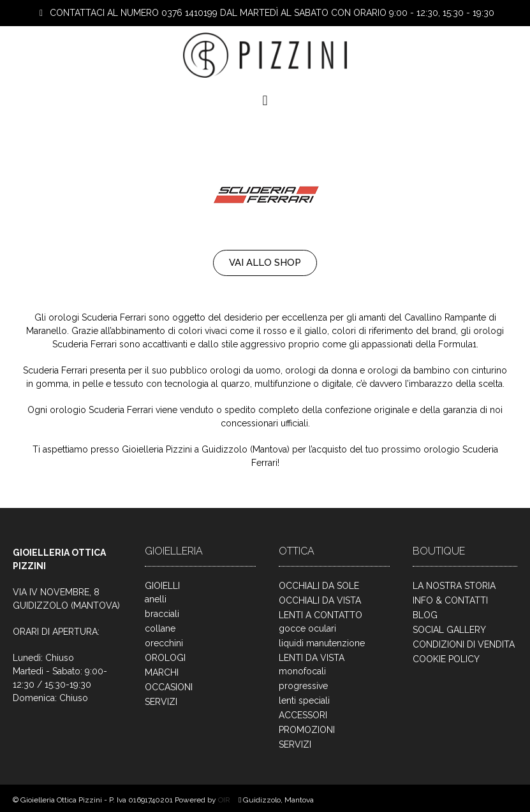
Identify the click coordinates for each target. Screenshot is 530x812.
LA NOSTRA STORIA (454, 586)
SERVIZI (161, 702)
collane (160, 628)
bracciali (162, 614)
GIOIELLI (162, 586)
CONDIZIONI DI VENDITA (464, 644)
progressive (303, 686)
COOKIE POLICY (446, 659)
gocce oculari (307, 628)
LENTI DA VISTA (312, 658)
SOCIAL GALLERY (449, 630)
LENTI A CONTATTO (320, 615)
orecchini (164, 643)
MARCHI (162, 672)
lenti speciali (304, 700)
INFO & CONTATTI (450, 600)
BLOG (425, 615)
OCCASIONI (169, 687)
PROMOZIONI (307, 730)
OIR (225, 800)
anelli (156, 599)
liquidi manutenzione (322, 643)
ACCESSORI (303, 715)
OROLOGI (165, 658)
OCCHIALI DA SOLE (319, 586)
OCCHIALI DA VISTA (320, 600)
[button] (265, 101)
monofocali (302, 671)
